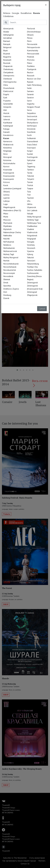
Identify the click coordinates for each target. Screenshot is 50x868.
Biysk (5, 50)
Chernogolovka (10, 82)
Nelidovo (7, 245)
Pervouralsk (32, 44)
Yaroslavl (31, 261)
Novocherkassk (10, 267)
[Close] (46, 5)
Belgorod (7, 47)
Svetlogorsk (32, 157)
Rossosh (31, 76)
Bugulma (7, 57)
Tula (29, 192)
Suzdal (30, 154)
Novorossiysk (9, 273)
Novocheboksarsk (11, 264)
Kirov (6, 154)
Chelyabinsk (8, 72)
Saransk (30, 94)
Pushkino (31, 66)
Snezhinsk (31, 132)
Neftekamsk (9, 242)
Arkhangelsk (8, 35)
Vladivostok (32, 232)
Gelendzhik (8, 104)
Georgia (15, 13)
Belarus (7, 13)
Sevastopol (32, 119)
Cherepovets (9, 76)
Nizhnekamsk (9, 248)
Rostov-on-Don (34, 79)
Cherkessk (8, 79)
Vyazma (30, 251)
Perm (29, 41)
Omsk (6, 282)
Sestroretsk (32, 116)
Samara (30, 91)
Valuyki (30, 214)
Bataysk (7, 44)
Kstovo (6, 182)
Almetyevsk (8, 28)
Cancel (42, 309)
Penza (30, 38)
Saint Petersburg (34, 85)
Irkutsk (6, 113)
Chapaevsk (8, 66)
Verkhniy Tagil (33, 220)
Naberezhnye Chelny (12, 232)
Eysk (5, 97)
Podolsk (31, 57)
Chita (6, 85)
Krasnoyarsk (9, 179)
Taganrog (31, 166)
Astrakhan (8, 38)
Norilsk (6, 261)
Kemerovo (8, 141)
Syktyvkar (31, 160)
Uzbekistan (8, 16)
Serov (29, 110)
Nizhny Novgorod (11, 257)
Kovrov (6, 166)
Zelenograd (32, 292)
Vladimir (31, 229)
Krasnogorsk (9, 173)
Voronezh (31, 248)
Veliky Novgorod (34, 217)
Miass (6, 214)
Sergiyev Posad (33, 107)
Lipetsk (6, 198)
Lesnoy (6, 195)
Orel (5, 292)
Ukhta (30, 204)
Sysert (30, 163)
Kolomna (7, 160)
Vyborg (30, 254)
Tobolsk (30, 176)
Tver (29, 195)
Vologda (31, 242)
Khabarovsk (8, 145)
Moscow (7, 220)
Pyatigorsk (32, 69)
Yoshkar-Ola (32, 267)
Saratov (30, 97)
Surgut (30, 151)
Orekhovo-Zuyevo (11, 289)
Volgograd (31, 239)
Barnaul (7, 41)
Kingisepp (7, 151)
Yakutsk (30, 257)
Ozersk (6, 298)
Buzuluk (7, 63)
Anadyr (6, 32)
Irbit (5, 110)
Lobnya (6, 201)
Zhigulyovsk (32, 295)
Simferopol (32, 126)
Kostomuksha (9, 163)
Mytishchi (7, 229)
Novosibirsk (8, 276)
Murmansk (8, 223)
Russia (36, 13)
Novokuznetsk (10, 270)
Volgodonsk (32, 235)
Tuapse (30, 188)
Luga (5, 204)
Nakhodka (8, 235)
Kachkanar (8, 123)
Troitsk (30, 185)
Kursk (6, 185)
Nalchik (6, 239)
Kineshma (7, 148)
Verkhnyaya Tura (34, 223)
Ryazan (30, 82)
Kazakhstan (26, 13)
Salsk (29, 88)
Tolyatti (31, 179)
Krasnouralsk (9, 176)
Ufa (29, 201)
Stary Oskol (32, 145)
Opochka (7, 286)
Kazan (6, 138)
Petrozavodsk (33, 54)
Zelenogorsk (32, 282)
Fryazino (7, 101)
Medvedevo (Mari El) (12, 210)
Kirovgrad (7, 157)
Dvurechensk (9, 88)
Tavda (30, 173)
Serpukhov (31, 113)
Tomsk (30, 182)
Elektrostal (8, 91)
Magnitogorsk (9, 207)
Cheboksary (8, 69)
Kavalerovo (8, 135)
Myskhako (8, 226)
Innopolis (7, 107)
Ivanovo (7, 116)
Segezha (31, 104)
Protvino (31, 60)
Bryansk (7, 54)
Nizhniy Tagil (9, 254)
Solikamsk (31, 138)
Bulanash (7, 60)
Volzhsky (31, 245)
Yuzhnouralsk (33, 273)
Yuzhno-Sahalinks (35, 270)
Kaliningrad (8, 126)
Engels (6, 94)
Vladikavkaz (32, 226)
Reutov (30, 72)
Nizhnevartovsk (10, 251)
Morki (6, 217)
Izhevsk (7, 119)
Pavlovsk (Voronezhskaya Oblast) (34, 32)
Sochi (29, 135)
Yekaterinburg (33, 264)
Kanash (6, 132)
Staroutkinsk (32, 141)
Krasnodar (8, 170)
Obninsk (7, 279)
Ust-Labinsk (32, 210)
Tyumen (30, 198)
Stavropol (31, 148)
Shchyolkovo (33, 123)
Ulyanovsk (31, 207)
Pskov (30, 63)
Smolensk (31, 129)
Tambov (31, 170)
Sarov (29, 101)
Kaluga (6, 129)
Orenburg (7, 295)
